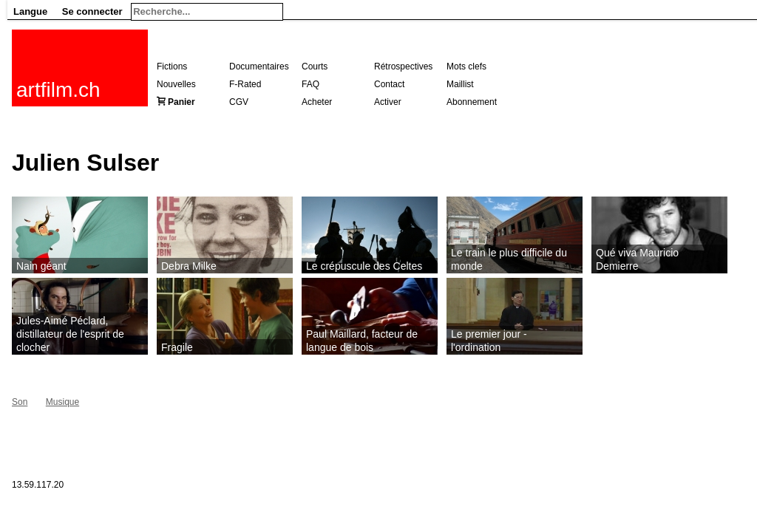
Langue (30, 11)
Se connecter (92, 11)
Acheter (317, 102)
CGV (239, 102)
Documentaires (259, 66)
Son (20, 402)
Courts (315, 66)
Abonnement (472, 102)
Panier (181, 102)
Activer (388, 102)
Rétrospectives (403, 66)
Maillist (460, 84)
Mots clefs (466, 66)
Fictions (172, 66)
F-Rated (245, 84)
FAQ (310, 84)
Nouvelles (176, 84)
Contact (389, 84)
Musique (62, 402)
